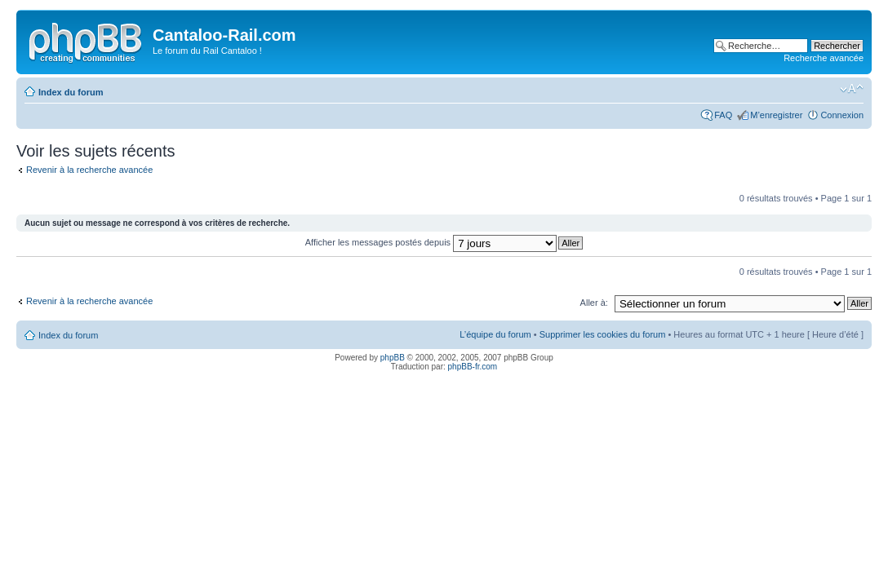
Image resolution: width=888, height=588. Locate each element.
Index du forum (71, 92)
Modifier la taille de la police (852, 89)
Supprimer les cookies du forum (603, 334)
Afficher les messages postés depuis (431, 242)
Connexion (842, 115)
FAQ (723, 115)
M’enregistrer (776, 115)
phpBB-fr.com (473, 367)
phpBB (393, 358)
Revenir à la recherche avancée (89, 170)
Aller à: (594, 303)
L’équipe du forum (495, 334)
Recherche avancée (824, 58)
